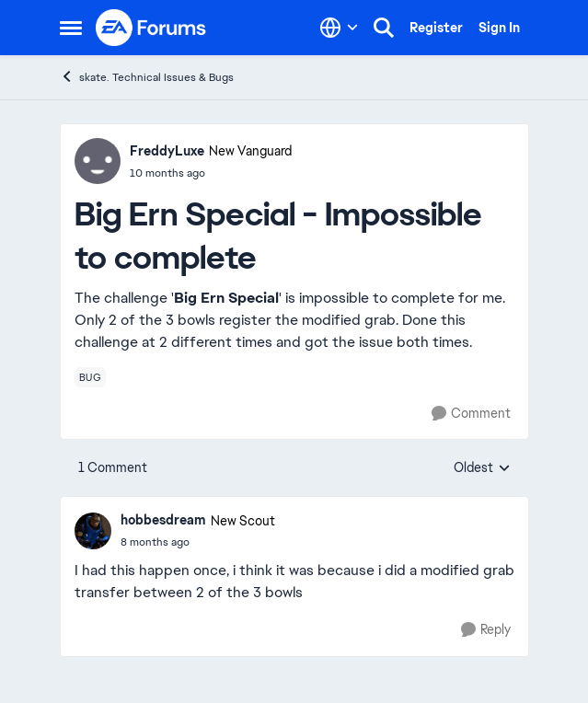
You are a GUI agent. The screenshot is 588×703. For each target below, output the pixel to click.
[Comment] (471, 414)
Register (436, 28)
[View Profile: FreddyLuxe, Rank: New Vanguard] (98, 161)
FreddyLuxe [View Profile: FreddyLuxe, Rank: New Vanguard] (167, 151)
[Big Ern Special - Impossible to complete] (198, 542)
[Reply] (486, 630)
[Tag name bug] (91, 377)
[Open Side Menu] (71, 28)
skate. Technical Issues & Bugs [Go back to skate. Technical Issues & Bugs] (147, 77)
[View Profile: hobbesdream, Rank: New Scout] (93, 531)
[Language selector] (339, 28)
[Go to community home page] (152, 28)
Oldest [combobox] (482, 468)
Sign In (499, 28)
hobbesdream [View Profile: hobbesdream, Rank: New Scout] (163, 520)
